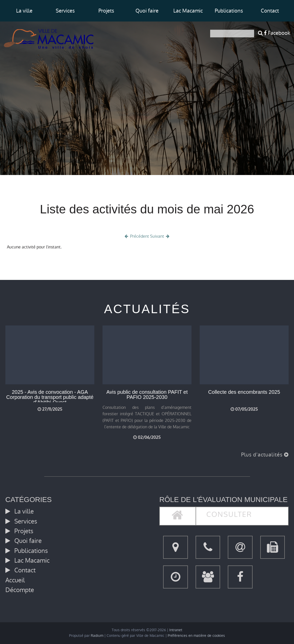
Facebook (277, 33)
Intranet (176, 630)
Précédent (136, 236)
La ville (24, 11)
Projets (106, 11)
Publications (229, 11)
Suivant (160, 236)
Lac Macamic (188, 11)
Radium (97, 636)
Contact (270, 11)
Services (65, 11)
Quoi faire (147, 11)
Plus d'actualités (265, 455)
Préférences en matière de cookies (196, 636)
